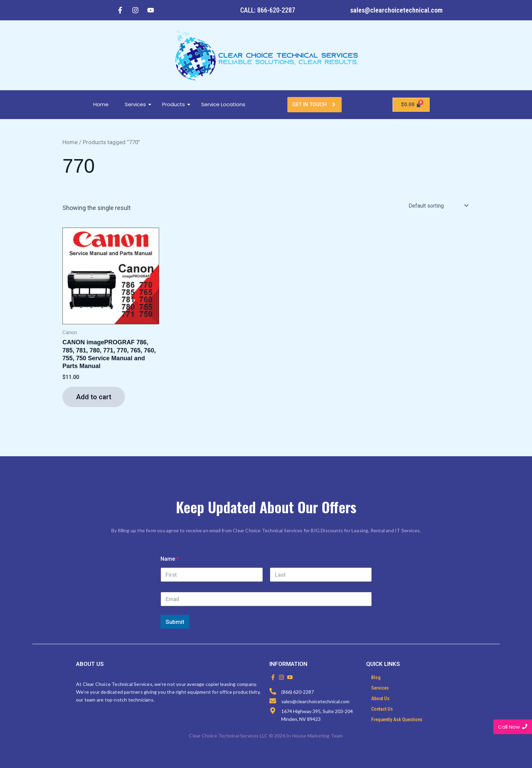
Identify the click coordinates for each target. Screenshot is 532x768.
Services (138, 104)
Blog (376, 677)
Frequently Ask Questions (397, 719)
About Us (380, 698)
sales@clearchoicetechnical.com (396, 10)
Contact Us (382, 709)
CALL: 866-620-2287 (268, 10)
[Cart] (411, 105)
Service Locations (223, 104)
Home (101, 104)
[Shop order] (438, 206)
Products (176, 104)
